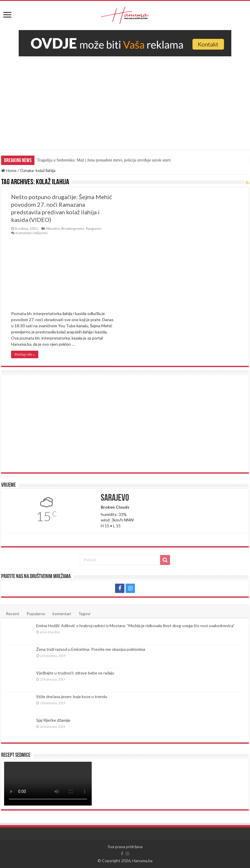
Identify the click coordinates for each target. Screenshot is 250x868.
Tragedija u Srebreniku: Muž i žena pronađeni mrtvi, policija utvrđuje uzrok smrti (104, 160)
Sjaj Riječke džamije (53, 720)
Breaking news (73, 228)
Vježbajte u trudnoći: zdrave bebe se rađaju (75, 673)
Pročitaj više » (25, 354)
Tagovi (84, 614)
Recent (13, 614)
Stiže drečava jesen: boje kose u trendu (72, 696)
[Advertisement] (125, 100)
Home (9, 170)
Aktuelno (53, 228)
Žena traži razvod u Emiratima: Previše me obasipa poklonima (91, 649)
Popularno (36, 614)
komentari (62, 614)
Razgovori (94, 228)
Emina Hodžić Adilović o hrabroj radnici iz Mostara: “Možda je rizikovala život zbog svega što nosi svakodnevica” (135, 626)
